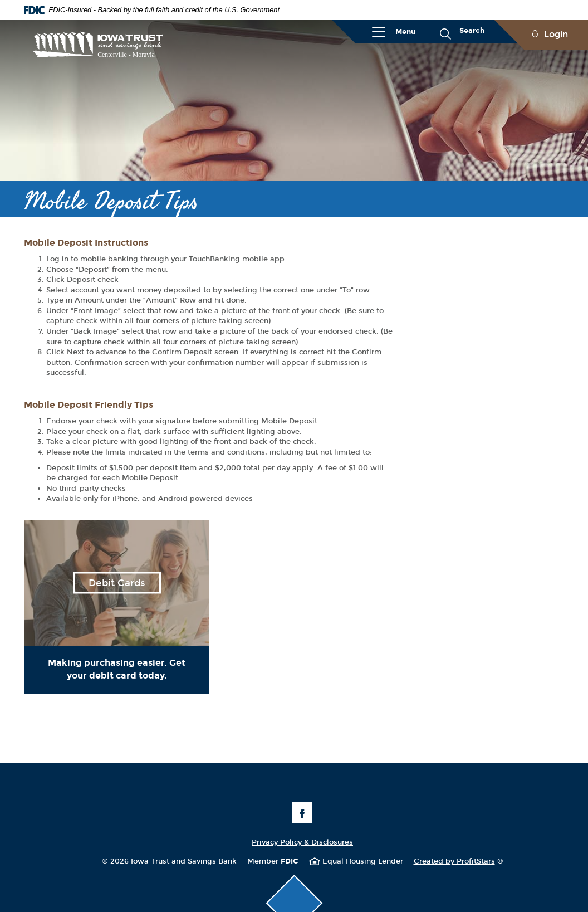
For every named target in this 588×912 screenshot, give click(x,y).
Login (556, 34)
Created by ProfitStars (459, 861)
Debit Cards (117, 583)
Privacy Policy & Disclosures (302, 842)
